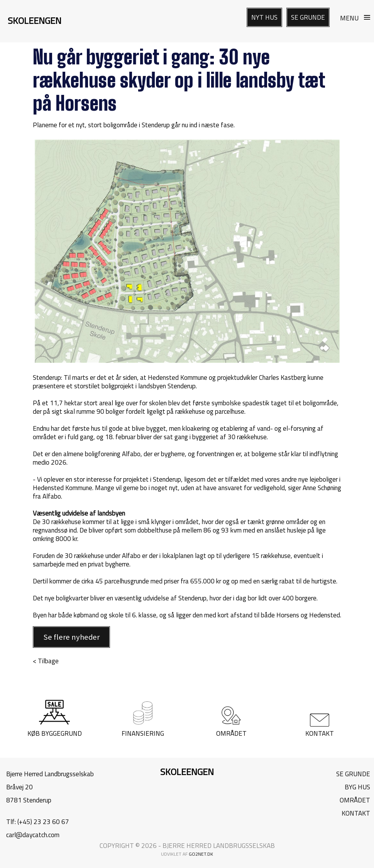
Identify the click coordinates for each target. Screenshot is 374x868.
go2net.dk (201, 854)
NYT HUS (264, 17)
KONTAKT (356, 813)
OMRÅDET (355, 800)
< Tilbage (46, 661)
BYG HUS (357, 787)
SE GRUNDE (308, 17)
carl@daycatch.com (33, 835)
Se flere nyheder (71, 637)
